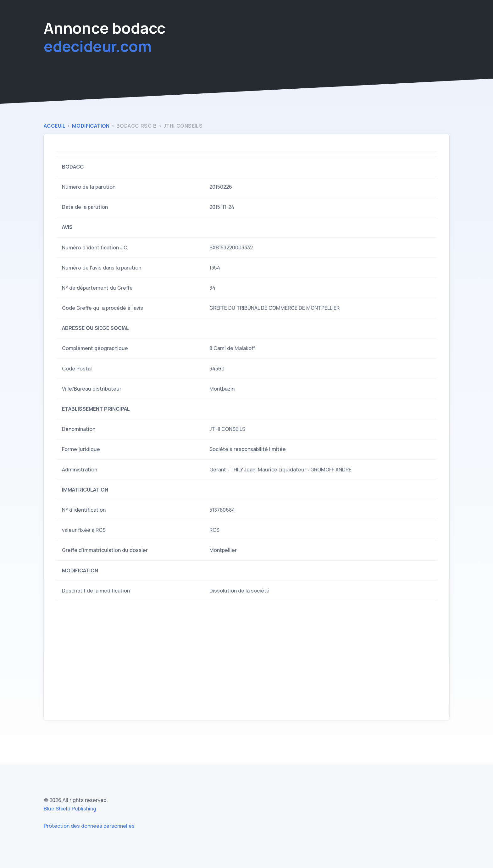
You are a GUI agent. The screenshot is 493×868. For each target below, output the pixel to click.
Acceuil (55, 126)
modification (92, 126)
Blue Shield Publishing (70, 809)
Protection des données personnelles (89, 826)
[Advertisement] (246, 661)
